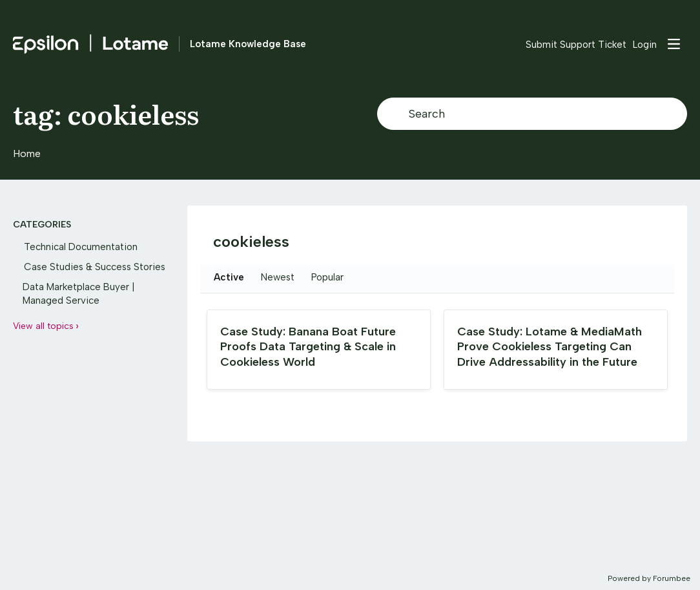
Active (229, 277)
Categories (42, 225)
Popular (327, 277)
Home (27, 153)
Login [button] (645, 45)
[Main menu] (674, 44)
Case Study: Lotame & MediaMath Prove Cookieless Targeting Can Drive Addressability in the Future (550, 347)
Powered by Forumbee (649, 578)
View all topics (43, 326)
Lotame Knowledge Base (248, 44)
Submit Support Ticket (576, 45)
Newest (278, 277)
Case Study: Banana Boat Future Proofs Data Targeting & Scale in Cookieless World (308, 347)
